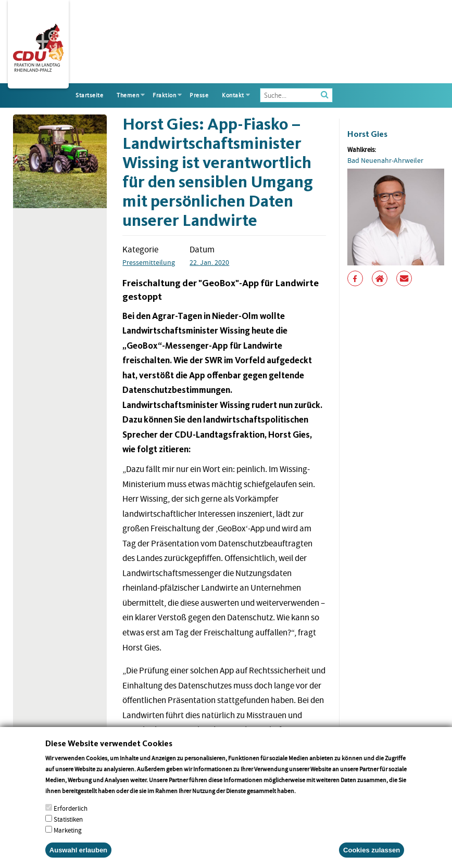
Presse (199, 95)
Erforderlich (71, 822)
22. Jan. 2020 (209, 262)
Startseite (89, 95)
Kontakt (233, 95)
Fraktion (164, 95)
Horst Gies (367, 134)
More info (311, 804)
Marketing (68, 844)
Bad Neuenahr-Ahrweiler (385, 160)
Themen (128, 95)
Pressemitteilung (149, 262)
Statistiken (68, 833)
